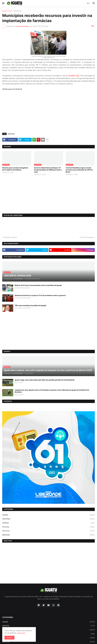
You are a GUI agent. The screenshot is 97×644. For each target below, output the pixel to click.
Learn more (21, 633)
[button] (3, 3)
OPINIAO (48, 523)
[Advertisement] (48, 114)
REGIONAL (48, 535)
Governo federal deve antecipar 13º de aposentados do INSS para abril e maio (48, 170)
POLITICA (48, 531)
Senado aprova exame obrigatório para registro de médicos (15, 169)
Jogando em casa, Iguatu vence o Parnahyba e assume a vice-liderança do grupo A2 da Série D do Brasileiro (52, 391)
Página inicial (7, 11)
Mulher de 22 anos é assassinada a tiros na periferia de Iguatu (38, 285)
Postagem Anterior (10, 237)
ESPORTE (48, 626)
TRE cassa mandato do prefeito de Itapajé (30, 305)
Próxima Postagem (87, 237)
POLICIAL (48, 527)
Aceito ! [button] (9, 638)
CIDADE (48, 515)
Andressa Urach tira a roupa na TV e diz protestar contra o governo (40, 295)
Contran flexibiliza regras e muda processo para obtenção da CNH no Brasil (79, 170)
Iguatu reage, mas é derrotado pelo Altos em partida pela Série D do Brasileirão (45, 380)
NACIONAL (18, 11)
